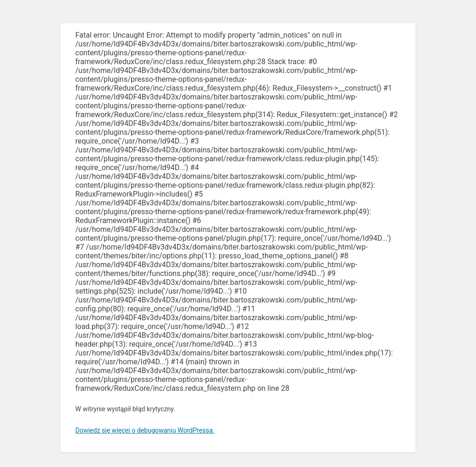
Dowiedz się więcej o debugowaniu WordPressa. (145, 430)
